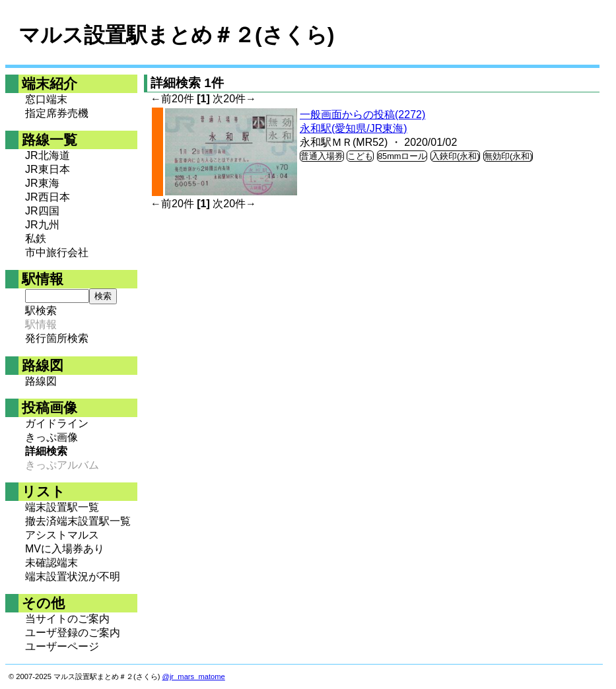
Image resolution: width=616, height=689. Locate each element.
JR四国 (42, 211)
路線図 (41, 381)
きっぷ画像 (51, 437)
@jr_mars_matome (194, 676)
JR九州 (42, 225)
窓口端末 (46, 99)
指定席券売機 (57, 113)
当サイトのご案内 (67, 619)
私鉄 (36, 239)
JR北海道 (48, 155)
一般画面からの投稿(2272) (362, 115)
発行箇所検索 (57, 338)
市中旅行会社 (57, 252)
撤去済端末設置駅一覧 (78, 521)
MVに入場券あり (65, 549)
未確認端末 (51, 563)
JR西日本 (48, 197)
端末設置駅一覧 (62, 507)
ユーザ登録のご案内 (73, 633)
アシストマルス (62, 535)
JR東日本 (48, 169)
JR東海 (42, 183)
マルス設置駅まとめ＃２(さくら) (176, 35)
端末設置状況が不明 (73, 576)
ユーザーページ (62, 646)
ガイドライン (57, 423)
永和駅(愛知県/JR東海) (354, 128)
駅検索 (41, 311)
